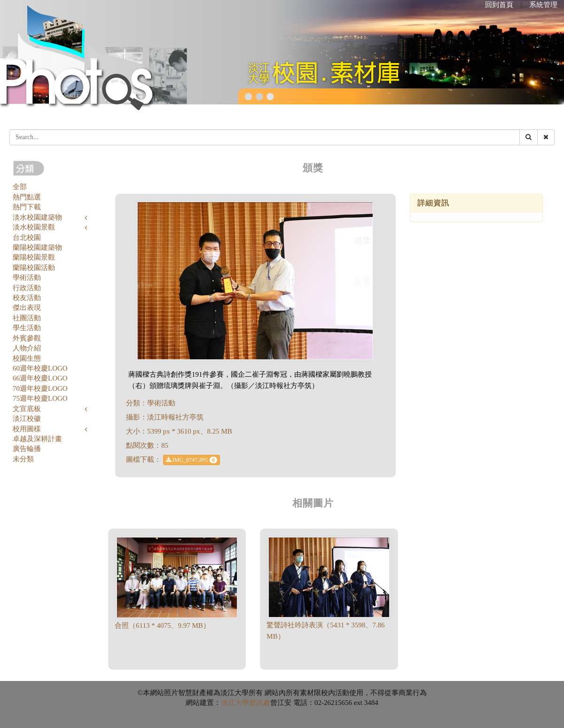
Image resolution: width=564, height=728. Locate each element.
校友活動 (27, 298)
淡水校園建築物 (37, 217)
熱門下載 (27, 207)
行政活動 (27, 288)
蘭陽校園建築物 (37, 247)
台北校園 (27, 237)
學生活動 (27, 328)
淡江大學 (235, 703)
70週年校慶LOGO (40, 388)
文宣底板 (27, 409)
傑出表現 (27, 308)
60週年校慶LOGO (40, 368)
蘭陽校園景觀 (34, 257)
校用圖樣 (27, 429)
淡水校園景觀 (34, 227)
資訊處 (260, 703)
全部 (20, 187)
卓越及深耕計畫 (37, 439)
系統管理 (543, 5)
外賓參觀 (27, 338)
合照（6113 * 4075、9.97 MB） (162, 625)
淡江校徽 (27, 419)
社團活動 (27, 318)
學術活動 (27, 277)
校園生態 (27, 358)
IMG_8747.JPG (192, 460)
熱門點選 (27, 197)
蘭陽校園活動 (34, 268)
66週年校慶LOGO (40, 378)
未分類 (23, 459)
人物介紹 (27, 348)
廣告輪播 (27, 449)
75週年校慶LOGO (40, 398)
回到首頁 (499, 5)
